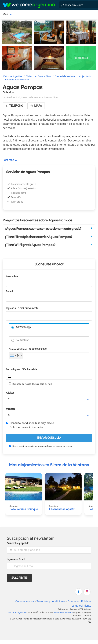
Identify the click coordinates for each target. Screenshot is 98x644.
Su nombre (12, 277)
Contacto (73, 601)
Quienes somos (25, 601)
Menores (11, 409)
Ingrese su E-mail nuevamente (22, 308)
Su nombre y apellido (18, 543)
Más (5, 14)
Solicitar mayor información (25, 427)
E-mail (9, 291)
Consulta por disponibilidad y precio (30, 423)
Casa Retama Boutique (24, 509)
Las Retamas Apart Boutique (67, 509)
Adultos (10, 393)
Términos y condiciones (51, 601)
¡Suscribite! (19, 578)
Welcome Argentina (17, 613)
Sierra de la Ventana (63, 613)
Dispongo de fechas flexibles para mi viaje (30, 384)
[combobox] (16, 356)
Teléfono (24, 340)
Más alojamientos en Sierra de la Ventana (49, 465)
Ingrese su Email (16, 560)
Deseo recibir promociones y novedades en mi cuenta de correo (40, 446)
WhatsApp (25, 327)
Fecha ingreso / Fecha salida (21, 370)
